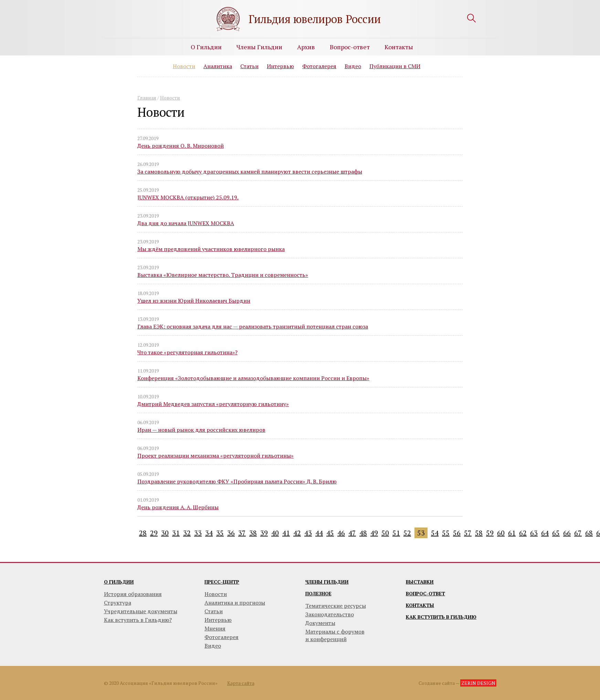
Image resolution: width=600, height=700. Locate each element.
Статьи (249, 66)
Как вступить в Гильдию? (138, 620)
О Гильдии (206, 47)
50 (385, 533)
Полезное (318, 593)
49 (374, 533)
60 (501, 533)
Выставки (420, 582)
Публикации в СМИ (395, 66)
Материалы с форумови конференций (335, 635)
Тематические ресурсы (336, 606)
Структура (118, 603)
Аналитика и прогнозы (235, 603)
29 (154, 533)
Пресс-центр (222, 582)
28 (143, 533)
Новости (184, 66)
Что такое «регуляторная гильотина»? (187, 352)
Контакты (399, 47)
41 (286, 533)
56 (457, 533)
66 (567, 533)
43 (308, 533)
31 (176, 533)
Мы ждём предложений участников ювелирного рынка (211, 249)
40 (275, 533)
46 (341, 533)
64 (545, 533)
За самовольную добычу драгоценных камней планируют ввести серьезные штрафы (250, 171)
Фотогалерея (319, 66)
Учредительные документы (141, 611)
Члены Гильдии (259, 47)
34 (209, 533)
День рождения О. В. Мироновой (181, 146)
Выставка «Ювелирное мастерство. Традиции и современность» (223, 275)
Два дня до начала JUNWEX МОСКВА (186, 223)
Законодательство (330, 614)
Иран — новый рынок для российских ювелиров (201, 430)
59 (490, 533)
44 (319, 533)
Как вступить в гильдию (441, 617)
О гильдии (119, 582)
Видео (353, 66)
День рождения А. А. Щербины (178, 507)
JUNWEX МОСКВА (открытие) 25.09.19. (188, 197)
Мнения (215, 628)
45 (330, 533)
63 (534, 533)
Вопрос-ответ (350, 47)
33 (198, 533)
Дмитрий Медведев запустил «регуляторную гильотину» (213, 404)
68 (589, 533)
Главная (147, 98)
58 (479, 533)
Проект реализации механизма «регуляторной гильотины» (215, 456)
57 (468, 533)
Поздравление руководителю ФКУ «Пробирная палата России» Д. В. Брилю (237, 481)
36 (231, 533)
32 (187, 533)
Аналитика (218, 66)
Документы (320, 623)
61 (512, 533)
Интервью (280, 66)
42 (297, 533)
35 (220, 533)
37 (242, 533)
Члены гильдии (327, 582)
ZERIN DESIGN (478, 683)
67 (578, 533)
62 (523, 533)
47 (352, 533)
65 (556, 533)
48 (363, 533)
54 (435, 533)
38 (253, 533)
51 (396, 533)
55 (446, 533)
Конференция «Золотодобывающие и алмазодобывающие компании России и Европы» (253, 378)
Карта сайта (241, 683)
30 (165, 533)
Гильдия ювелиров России (315, 19)
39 (264, 533)
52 (407, 533)
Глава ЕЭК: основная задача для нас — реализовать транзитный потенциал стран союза (253, 326)
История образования (133, 594)
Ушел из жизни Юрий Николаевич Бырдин (194, 301)
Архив (306, 47)
